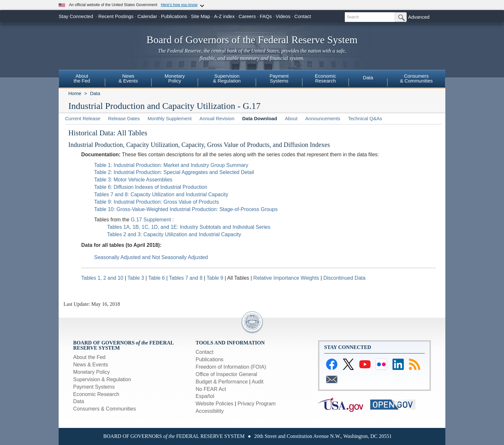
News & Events (91, 365)
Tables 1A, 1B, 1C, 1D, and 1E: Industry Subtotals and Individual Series (189, 227)
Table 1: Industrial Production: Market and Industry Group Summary (171, 165)
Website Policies (214, 404)
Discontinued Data (344, 278)
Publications (174, 16)
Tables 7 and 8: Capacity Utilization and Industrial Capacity (161, 194)
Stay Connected (76, 16)
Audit (257, 382)
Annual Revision (217, 118)
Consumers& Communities (416, 78)
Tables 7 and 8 (186, 278)
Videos (283, 16)
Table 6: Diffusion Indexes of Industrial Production (151, 187)
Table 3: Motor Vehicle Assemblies (133, 180)
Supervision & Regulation (102, 379)
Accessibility (210, 411)
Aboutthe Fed (82, 78)
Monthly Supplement (170, 118)
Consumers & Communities (105, 409)
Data (368, 77)
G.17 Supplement (152, 220)
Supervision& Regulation (227, 78)
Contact (303, 16)
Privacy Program (257, 404)
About (291, 118)
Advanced (419, 17)
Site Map (201, 16)
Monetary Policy (92, 372)
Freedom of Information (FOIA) (231, 367)
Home (75, 93)
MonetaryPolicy (175, 78)
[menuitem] (82, 79)
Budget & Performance (222, 382)
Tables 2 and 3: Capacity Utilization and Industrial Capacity (174, 234)
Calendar (147, 16)
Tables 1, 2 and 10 (102, 278)
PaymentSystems (279, 78)
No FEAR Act (211, 389)
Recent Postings (116, 16)
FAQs (266, 16)
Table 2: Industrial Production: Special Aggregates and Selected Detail (174, 172)
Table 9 (216, 278)
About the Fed (89, 357)
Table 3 (137, 278)
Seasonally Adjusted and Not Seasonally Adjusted (151, 257)
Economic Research (96, 394)
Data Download (259, 118)
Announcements (323, 118)
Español (205, 396)
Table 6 (157, 278)
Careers (247, 16)
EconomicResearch (325, 78)
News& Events (128, 78)
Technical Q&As (365, 118)
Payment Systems (94, 387)
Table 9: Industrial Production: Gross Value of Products (156, 202)
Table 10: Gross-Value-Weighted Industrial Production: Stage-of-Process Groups (186, 209)
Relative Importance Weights (286, 278)
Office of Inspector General (226, 374)
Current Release (83, 118)
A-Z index (224, 16)
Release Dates (124, 118)
